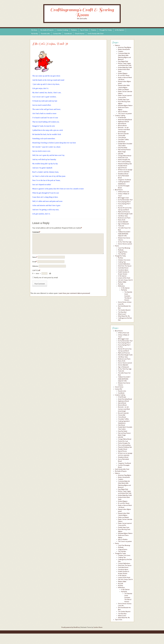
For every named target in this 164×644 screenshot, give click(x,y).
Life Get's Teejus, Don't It (125, 280)
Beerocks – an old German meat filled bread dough (124, 409)
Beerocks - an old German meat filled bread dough (124, 130)
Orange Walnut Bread (125, 156)
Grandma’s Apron (123, 570)
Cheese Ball (122, 136)
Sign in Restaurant (124, 224)
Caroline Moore (98, 627)
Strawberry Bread (123, 174)
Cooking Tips (122, 262)
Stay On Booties (123, 112)
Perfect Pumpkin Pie (124, 160)
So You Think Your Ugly (125, 242)
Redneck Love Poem (124, 218)
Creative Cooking (62, 30)
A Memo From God (124, 192)
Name (35, 257)
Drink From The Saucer (125, 266)
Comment (36, 232)
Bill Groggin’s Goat (123, 339)
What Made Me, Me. (124, 316)
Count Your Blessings (124, 248)
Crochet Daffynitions (124, 264)
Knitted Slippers (123, 73)
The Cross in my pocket (125, 114)
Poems (94, 30)
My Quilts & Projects (47, 30)
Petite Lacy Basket (123, 90)
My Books (121, 250)
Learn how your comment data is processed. (74, 293)
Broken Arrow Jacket (124, 49)
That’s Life (121, 371)
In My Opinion (120, 30)
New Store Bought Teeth (125, 214)
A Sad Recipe (122, 118)
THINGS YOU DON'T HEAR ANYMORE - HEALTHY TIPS (124, 234)
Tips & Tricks (84, 30)
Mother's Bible (122, 282)
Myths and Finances (124, 212)
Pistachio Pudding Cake (125, 164)
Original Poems (123, 252)
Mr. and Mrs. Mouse (124, 75)
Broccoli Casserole (123, 134)
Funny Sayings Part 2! (124, 202)
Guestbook (68, 34)
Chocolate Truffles (123, 140)
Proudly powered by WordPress (71, 627)
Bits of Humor (119, 190)
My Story (34, 30)
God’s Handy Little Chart (96, 34)
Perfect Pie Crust (123, 158)
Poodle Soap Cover (124, 100)
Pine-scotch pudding (124, 162)
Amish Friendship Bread (125, 120)
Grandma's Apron (123, 270)
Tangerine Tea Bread (124, 180)
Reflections (121, 286)
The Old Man (122, 254)
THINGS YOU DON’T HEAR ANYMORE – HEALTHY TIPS (124, 379)
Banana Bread (122, 126)
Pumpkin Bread (123, 166)
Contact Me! (57, 34)
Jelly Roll (121, 154)
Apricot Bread (122, 124)
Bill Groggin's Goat (123, 198)
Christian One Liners (124, 260)
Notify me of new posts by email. (46, 278)
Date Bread (121, 142)
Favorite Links (45, 34)
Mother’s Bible (122, 582)
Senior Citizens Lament (125, 244)
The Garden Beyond (124, 310)
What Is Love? (122, 314)
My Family (35, 34)
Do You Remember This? (125, 200)
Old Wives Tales (123, 216)
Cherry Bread (122, 138)
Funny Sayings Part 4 (124, 204)
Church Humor (80, 34)
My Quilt (121, 284)
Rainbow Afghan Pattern (125, 106)
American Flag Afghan (125, 47)
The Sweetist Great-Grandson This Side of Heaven (128, 296)
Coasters (121, 51)
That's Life (121, 226)
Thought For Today (106, 30)
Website (35, 266)
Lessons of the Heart (124, 278)
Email (35, 262)
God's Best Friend (123, 268)
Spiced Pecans (122, 168)
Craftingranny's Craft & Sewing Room (82, 12)
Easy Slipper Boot (123, 61)
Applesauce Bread (123, 122)
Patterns (74, 30)
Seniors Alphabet (123, 222)
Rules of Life (122, 220)
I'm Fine (120, 206)
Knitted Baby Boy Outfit (125, 67)
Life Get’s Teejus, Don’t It (125, 579)
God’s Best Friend (123, 567)
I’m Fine (120, 347)
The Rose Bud (122, 312)
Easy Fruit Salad (123, 148)
